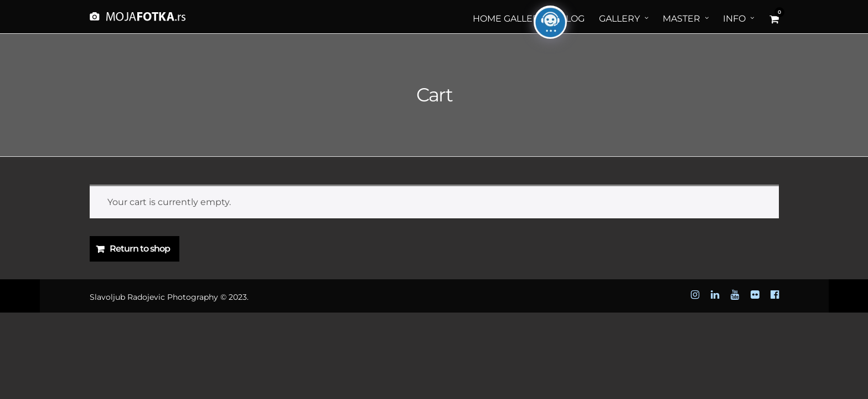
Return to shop (140, 249)
